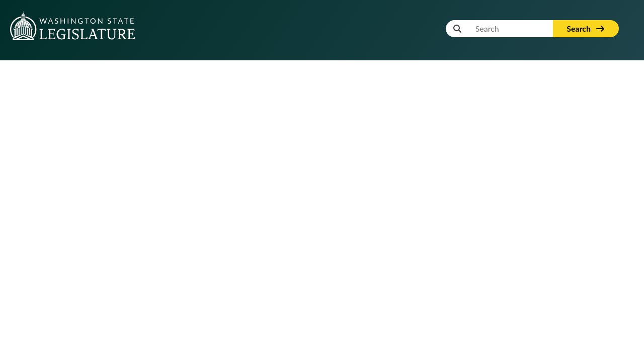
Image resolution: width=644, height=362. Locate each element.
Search (586, 28)
